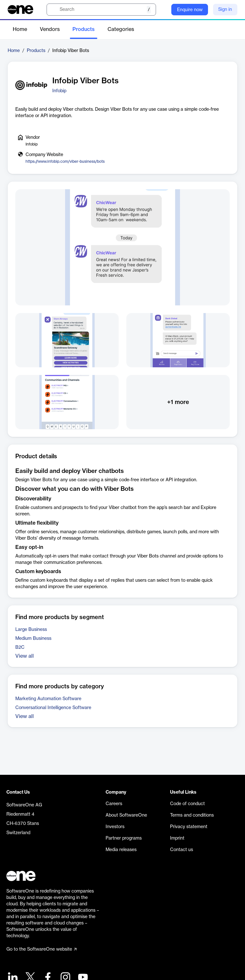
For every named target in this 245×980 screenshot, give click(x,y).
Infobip (59, 91)
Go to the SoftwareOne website (41, 949)
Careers (114, 804)
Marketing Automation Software (48, 699)
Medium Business (33, 639)
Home (20, 29)
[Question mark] (162, 10)
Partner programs (124, 838)
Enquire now (190, 10)
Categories (121, 29)
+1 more (178, 402)
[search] (101, 10)
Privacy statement (189, 827)
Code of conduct (187, 804)
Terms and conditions (192, 815)
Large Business (31, 630)
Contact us (182, 850)
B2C (20, 647)
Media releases (121, 850)
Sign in (225, 10)
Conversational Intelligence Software (53, 708)
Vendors (50, 29)
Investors (115, 827)
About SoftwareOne (126, 815)
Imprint (177, 838)
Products (84, 29)
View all (25, 656)
